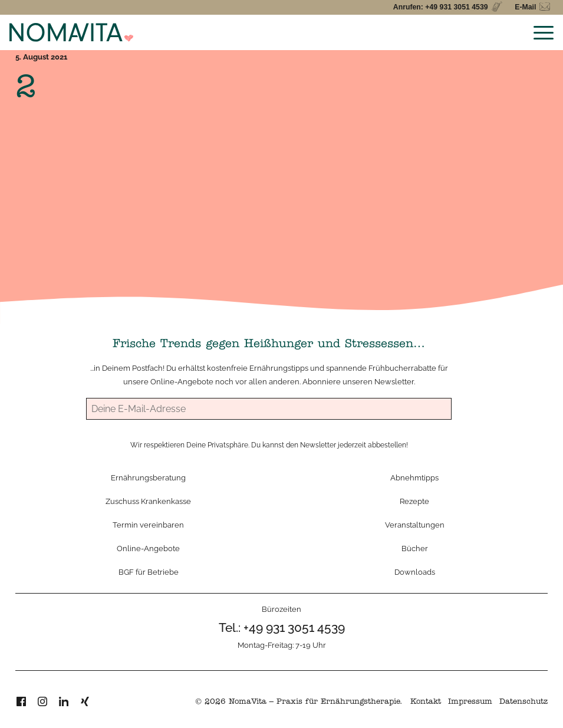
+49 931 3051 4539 (294, 627)
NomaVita (248, 702)
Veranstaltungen (415, 525)
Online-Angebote (182, 381)
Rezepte (414, 501)
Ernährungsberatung (148, 477)
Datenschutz (524, 702)
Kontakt (426, 702)
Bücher (415, 548)
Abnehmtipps (414, 477)
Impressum (470, 702)
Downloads (415, 572)
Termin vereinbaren (148, 525)
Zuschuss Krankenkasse (148, 501)
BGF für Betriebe (149, 572)
